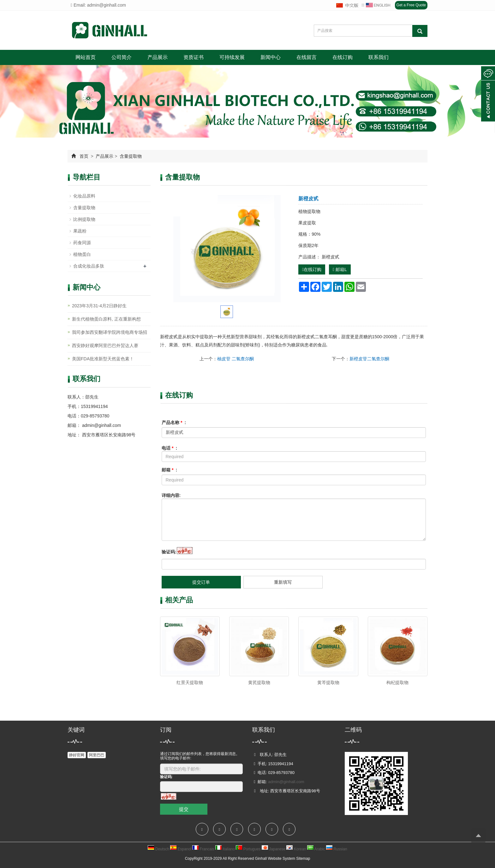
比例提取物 (84, 219)
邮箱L (340, 269)
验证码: (169, 552)
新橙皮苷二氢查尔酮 (369, 359)
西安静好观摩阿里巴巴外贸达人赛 (105, 345)
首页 (84, 156)
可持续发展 (232, 57)
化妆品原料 (84, 196)
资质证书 (194, 57)
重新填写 (283, 582)
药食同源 (82, 243)
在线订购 (343, 57)
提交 (184, 809)
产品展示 (158, 57)
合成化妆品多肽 (89, 266)
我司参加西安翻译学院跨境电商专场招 (110, 332)
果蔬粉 (80, 231)
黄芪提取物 (259, 682)
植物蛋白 (82, 254)
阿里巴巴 (97, 755)
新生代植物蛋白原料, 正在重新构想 (106, 319)
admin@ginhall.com (101, 425)
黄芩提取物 (328, 682)
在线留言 (307, 57)
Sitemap (303, 859)
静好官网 (77, 755)
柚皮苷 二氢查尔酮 (236, 359)
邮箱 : (170, 470)
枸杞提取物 (397, 682)
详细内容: (171, 495)
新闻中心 (271, 57)
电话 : (170, 448)
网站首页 (86, 57)
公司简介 (122, 57)
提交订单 (201, 582)
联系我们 (379, 57)
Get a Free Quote (411, 5)
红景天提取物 (190, 682)
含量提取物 (130, 156)
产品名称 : (174, 422)
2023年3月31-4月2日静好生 (99, 306)
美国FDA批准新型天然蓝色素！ (103, 359)
